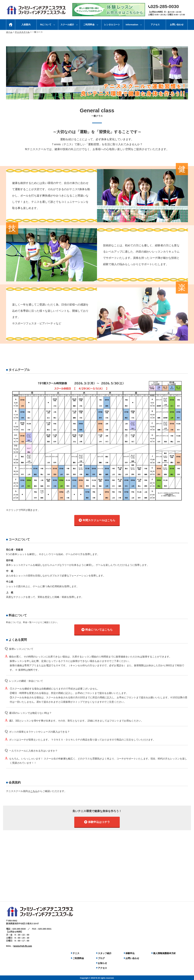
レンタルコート (112, 25)
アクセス (155, 25)
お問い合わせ (177, 25)
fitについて (46, 25)
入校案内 (26, 25)
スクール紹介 (67, 25)
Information (132, 25)
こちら (34, 791)
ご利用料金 (89, 25)
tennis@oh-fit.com (23, 945)
